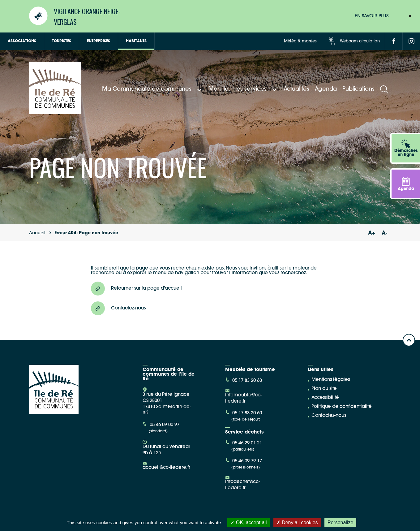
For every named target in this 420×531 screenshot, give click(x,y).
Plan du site (324, 389)
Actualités (296, 89)
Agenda (326, 89)
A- (384, 233)
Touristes (62, 41)
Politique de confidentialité (342, 407)
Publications (358, 89)
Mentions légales (331, 380)
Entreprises (99, 41)
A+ (371, 233)
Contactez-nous (329, 416)
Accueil (37, 233)
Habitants (136, 41)
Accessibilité (325, 398)
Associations (22, 41)
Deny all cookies (297, 522)
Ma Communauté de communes (152, 89)
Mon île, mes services (243, 89)
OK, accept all (249, 522)
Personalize (341, 522)
